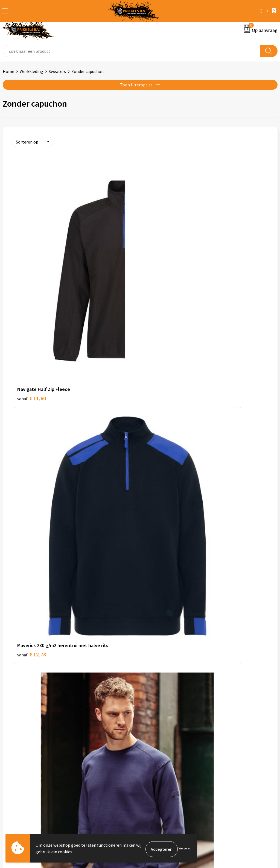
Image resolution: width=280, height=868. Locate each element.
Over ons (151, 658)
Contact (10, 742)
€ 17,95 (160, 447)
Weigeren (185, 849)
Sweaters (57, 71)
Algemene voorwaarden (165, 742)
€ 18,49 (32, 601)
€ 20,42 (160, 601)
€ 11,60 (32, 294)
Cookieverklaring (159, 751)
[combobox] (131, 51)
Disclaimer (153, 767)
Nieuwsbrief (154, 666)
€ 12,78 (160, 294)
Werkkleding (31, 71)
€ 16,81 (32, 447)
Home (8, 71)
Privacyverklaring (159, 759)
